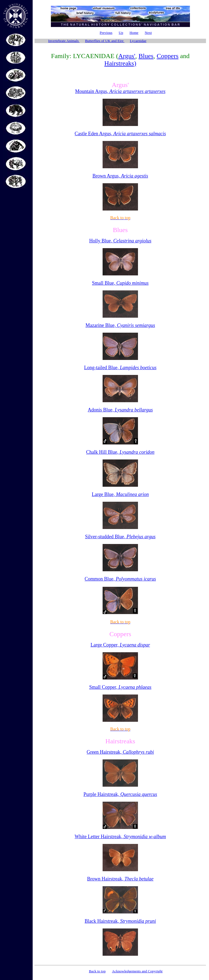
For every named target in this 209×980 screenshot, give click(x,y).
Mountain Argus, (120, 91)
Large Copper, (120, 645)
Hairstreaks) (120, 63)
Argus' (127, 56)
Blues (146, 56)
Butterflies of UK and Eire (105, 41)
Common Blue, (120, 579)
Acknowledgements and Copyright (137, 971)
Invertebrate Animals (64, 41)
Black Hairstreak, (120, 921)
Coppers (168, 56)
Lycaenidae (138, 41)
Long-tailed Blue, (120, 368)
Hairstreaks (120, 741)
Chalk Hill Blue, (120, 452)
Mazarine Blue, (120, 325)
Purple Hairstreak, (120, 794)
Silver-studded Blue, (120, 537)
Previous (106, 33)
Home (134, 33)
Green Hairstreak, (120, 752)
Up (121, 33)
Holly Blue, (120, 241)
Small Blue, (120, 283)
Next (148, 33)
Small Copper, (120, 687)
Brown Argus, (120, 176)
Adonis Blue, (120, 410)
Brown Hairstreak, (120, 879)
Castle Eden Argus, (120, 134)
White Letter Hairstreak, (120, 837)
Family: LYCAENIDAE (83, 56)
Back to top (97, 971)
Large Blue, (120, 494)
